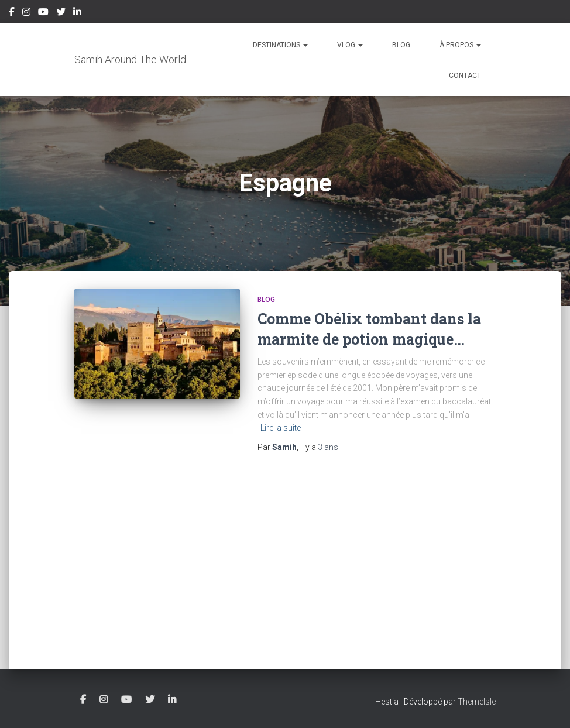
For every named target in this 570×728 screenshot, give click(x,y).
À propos (460, 45)
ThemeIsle (477, 702)
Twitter (61, 13)
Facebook (12, 13)
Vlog (350, 45)
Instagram (26, 13)
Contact (465, 75)
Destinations (280, 45)
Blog (401, 45)
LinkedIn (77, 13)
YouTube (43, 13)
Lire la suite (281, 428)
